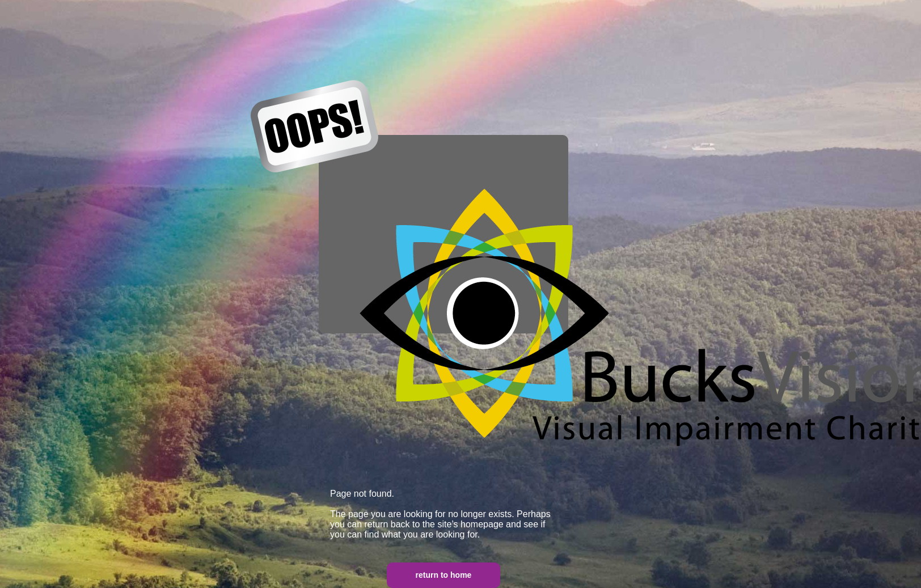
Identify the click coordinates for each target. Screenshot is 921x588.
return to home (444, 575)
